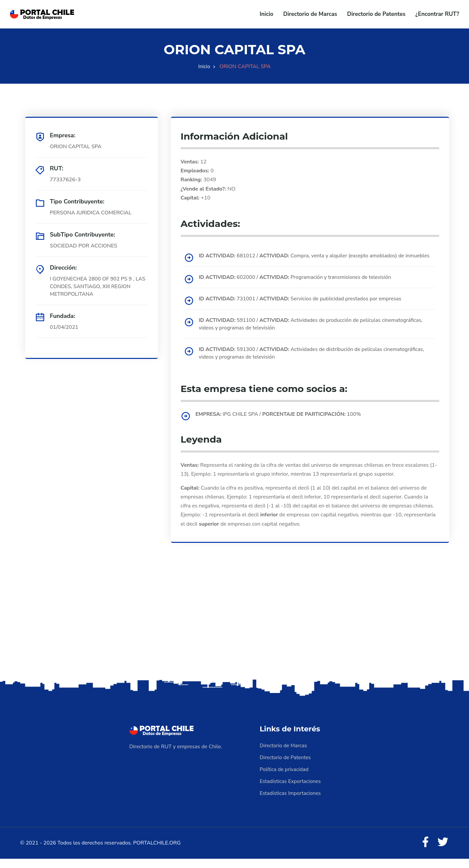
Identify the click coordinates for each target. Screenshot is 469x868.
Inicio (267, 14)
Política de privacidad (285, 778)
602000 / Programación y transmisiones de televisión (298, 285)
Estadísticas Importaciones (291, 802)
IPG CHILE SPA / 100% (281, 422)
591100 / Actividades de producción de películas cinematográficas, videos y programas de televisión (314, 332)
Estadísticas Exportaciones (291, 790)
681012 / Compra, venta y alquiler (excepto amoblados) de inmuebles (305, 260)
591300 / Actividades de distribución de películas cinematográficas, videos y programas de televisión (315, 362)
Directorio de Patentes (376, 14)
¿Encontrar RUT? (437, 14)
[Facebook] (424, 851)
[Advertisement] (235, 634)
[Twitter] (443, 851)
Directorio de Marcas (310, 14)
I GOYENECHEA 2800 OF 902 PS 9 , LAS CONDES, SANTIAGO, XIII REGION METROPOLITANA (97, 287)
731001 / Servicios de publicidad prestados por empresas (303, 307)
